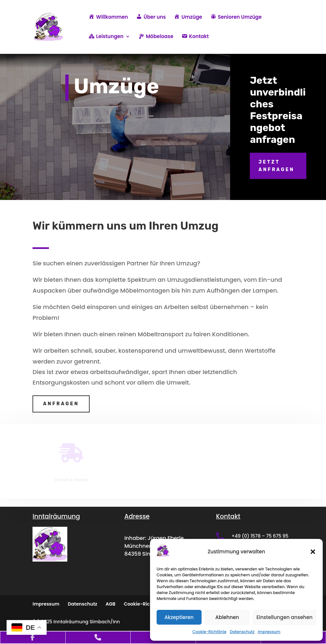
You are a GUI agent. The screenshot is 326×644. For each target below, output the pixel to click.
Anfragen (61, 404)
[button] (313, 552)
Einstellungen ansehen (284, 617)
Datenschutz (242, 632)
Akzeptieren (179, 617)
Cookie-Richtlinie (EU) (150, 604)
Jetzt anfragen (276, 166)
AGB (111, 604)
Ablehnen (227, 617)
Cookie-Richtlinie (209, 632)
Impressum (269, 632)
